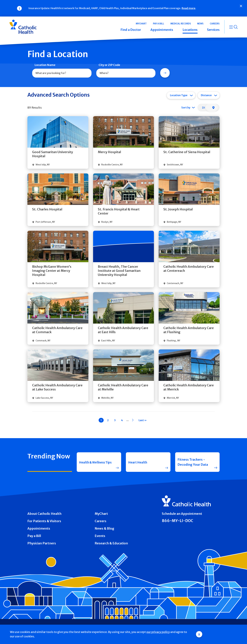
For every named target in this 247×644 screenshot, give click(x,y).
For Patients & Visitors (44, 521)
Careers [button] (215, 24)
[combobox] (62, 73)
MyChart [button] (141, 24)
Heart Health (138, 462)
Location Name (45, 65)
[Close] (241, 6)
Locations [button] (190, 30)
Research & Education (111, 543)
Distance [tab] (206, 95)
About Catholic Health (44, 514)
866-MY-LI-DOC (177, 521)
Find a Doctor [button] (131, 30)
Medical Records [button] (181, 24)
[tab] (204, 107)
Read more (188, 8)
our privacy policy (158, 632)
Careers (101, 521)
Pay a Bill (34, 536)
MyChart (101, 514)
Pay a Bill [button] (159, 24)
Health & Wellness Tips (93, 462)
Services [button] (213, 30)
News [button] (200, 24)
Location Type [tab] (179, 95)
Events (100, 536)
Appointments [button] (162, 30)
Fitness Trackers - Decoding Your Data (193, 462)
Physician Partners (42, 543)
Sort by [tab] (186, 107)
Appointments (39, 528)
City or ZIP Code (109, 65)
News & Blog (104, 528)
